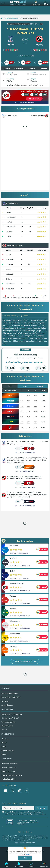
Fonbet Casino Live (8, 779)
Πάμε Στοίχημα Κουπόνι (10, 693)
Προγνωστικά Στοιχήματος (11, 697)
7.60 (28, 411)
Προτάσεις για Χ (7, 726)
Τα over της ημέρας (8, 722)
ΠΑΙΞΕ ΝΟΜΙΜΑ (34, 99)
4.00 (28, 417)
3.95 (28, 406)
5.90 (35, 395)
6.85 (35, 427)
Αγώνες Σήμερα (7, 705)
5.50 (35, 417)
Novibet (13, 558)
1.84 (22, 427)
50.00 (35, 411)
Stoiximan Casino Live (9, 763)
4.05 (28, 395)
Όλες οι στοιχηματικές (25, 661)
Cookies (28, 854)
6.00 (35, 422)
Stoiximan (14, 546)
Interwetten (15, 634)
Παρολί (4, 730)
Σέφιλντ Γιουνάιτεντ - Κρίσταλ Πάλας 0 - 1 (28, 85)
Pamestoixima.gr (17, 583)
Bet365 (13, 608)
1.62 (22, 395)
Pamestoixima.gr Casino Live (12, 775)
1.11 (22, 411)
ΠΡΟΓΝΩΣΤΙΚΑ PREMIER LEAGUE (11, 18)
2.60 (28, 427)
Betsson (13, 646)
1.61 (22, 401)
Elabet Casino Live (8, 771)
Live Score (5, 701)
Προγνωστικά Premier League (18, 24)
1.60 (22, 406)
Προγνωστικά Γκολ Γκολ (10, 718)
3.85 (28, 401)
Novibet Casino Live (9, 767)
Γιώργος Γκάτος (21, 316)
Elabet (12, 571)
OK (25, 858)
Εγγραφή (41, 808)
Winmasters (15, 621)
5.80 (35, 406)
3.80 (28, 422)
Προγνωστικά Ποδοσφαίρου (12, 714)
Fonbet (13, 596)
